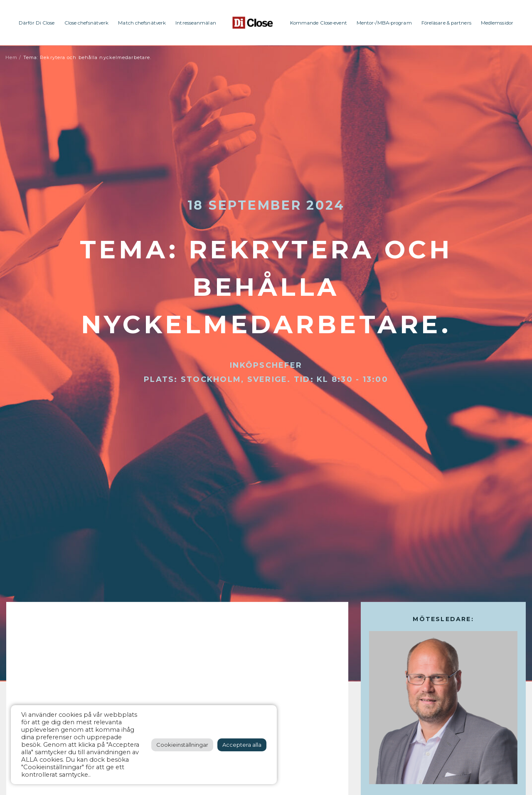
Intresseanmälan (196, 23)
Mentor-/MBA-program (384, 23)
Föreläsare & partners (446, 23)
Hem (11, 57)
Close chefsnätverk (87, 23)
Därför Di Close (37, 23)
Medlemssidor (497, 23)
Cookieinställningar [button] (182, 745)
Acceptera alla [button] (242, 745)
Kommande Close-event (319, 23)
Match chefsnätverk (142, 23)
